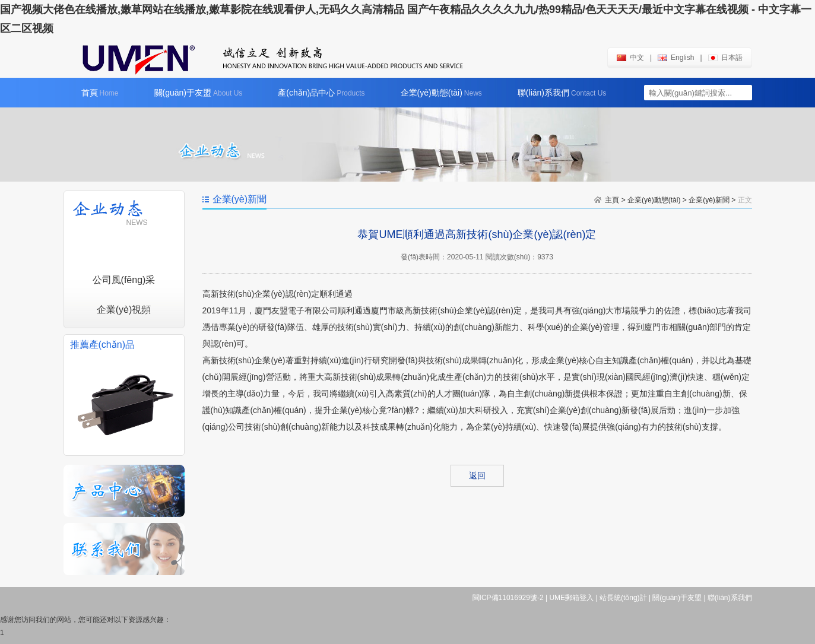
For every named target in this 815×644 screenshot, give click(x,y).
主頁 (612, 200)
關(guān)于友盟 (199, 93)
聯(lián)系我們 (562, 93)
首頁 (100, 93)
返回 (477, 475)
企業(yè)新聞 (709, 200)
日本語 (725, 58)
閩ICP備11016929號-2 (508, 598)
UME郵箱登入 (571, 598)
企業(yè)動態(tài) (441, 93)
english (676, 58)
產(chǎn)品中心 (321, 93)
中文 (630, 58)
